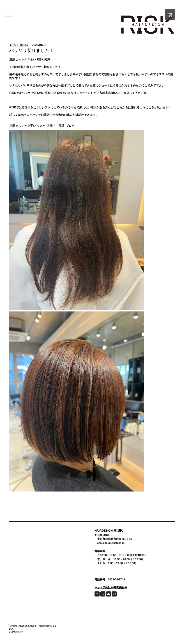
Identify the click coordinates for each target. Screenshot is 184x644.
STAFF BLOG (19, 45)
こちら (11, 629)
